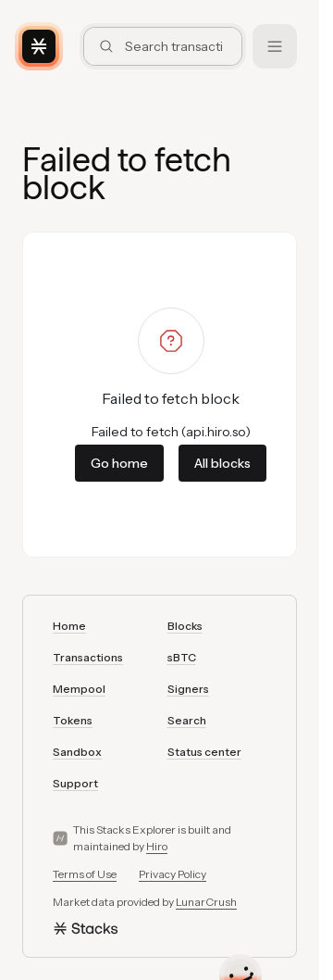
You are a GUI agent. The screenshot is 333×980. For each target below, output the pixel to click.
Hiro (157, 846)
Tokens (73, 720)
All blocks (222, 463)
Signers (188, 689)
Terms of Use (85, 874)
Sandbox (77, 752)
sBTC (182, 657)
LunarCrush (206, 902)
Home (69, 626)
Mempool (79, 689)
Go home (119, 463)
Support (75, 783)
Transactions (88, 657)
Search (187, 720)
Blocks (185, 626)
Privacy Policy (173, 874)
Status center (204, 752)
